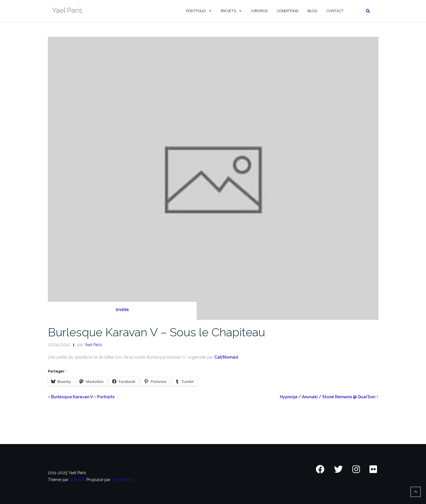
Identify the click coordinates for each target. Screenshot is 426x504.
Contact (335, 11)
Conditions (287, 11)
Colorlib (77, 480)
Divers (122, 310)
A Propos (259, 11)
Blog (312, 11)
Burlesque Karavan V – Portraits (83, 397)
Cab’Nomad (226, 357)
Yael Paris (93, 345)
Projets (228, 11)
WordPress (122, 480)
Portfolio (196, 11)
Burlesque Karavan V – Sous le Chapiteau (156, 332)
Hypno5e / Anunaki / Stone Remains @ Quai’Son (328, 397)
